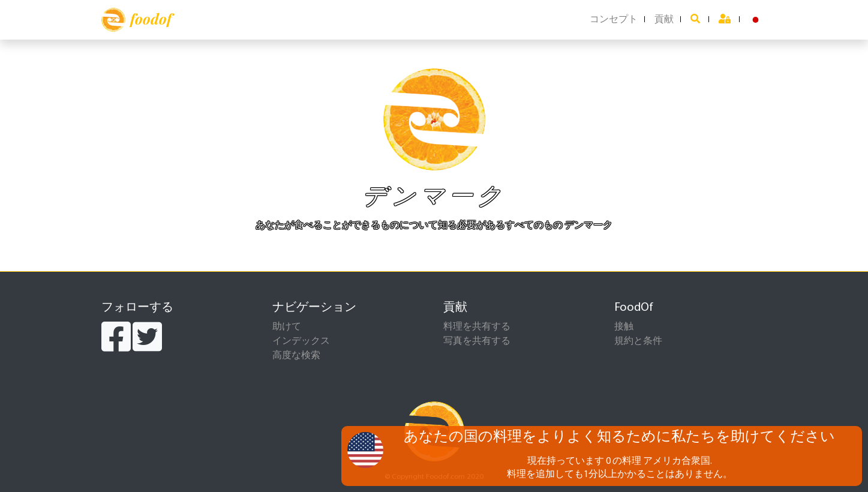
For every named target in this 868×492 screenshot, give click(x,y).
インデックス (301, 341)
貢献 (664, 20)
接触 (624, 327)
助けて (287, 327)
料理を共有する (477, 327)
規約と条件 (638, 341)
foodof (136, 20)
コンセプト (614, 20)
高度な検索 (296, 356)
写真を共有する (477, 341)
